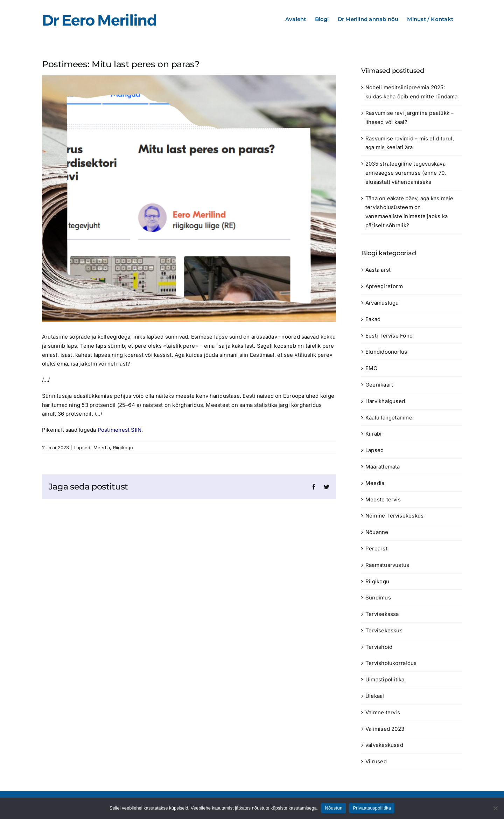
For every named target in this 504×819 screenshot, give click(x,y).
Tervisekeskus (384, 630)
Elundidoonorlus (386, 352)
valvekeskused (384, 745)
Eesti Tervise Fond (389, 336)
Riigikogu (123, 447)
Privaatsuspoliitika (372, 808)
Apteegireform (384, 286)
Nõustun (334, 808)
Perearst (376, 549)
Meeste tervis (383, 499)
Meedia (102, 447)
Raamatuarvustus (387, 565)
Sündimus (378, 598)
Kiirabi (374, 434)
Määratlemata (383, 467)
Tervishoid (379, 647)
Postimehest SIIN (120, 430)
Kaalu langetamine (389, 418)
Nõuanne (377, 532)
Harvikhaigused (385, 401)
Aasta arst (378, 270)
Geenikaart (379, 385)
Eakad (373, 319)
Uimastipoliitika (385, 679)
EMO (372, 368)
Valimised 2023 (385, 729)
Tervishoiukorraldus (391, 663)
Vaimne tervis (383, 712)
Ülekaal (375, 696)
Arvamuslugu (382, 303)
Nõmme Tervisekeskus (394, 516)
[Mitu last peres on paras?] (189, 199)
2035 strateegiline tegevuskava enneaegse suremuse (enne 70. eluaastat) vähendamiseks (406, 173)
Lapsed (82, 447)
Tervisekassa (382, 614)
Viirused (376, 761)
